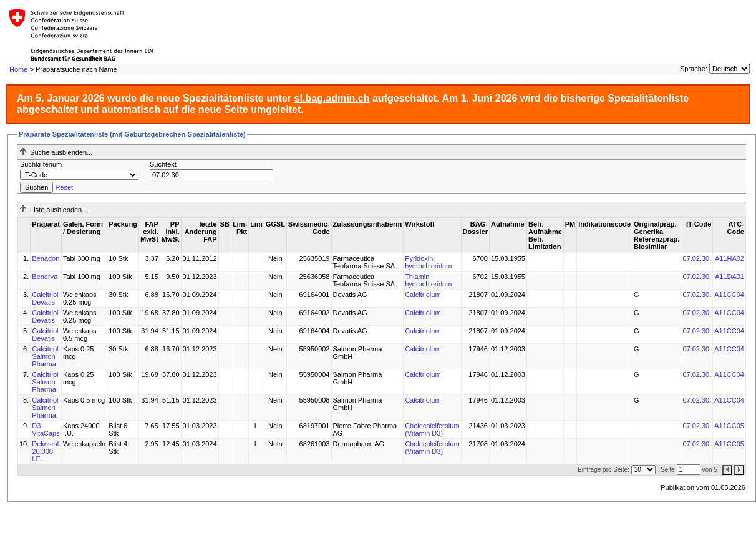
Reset (64, 187)
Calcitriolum (423, 295)
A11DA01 (729, 276)
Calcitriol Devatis (45, 298)
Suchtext (163, 164)
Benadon (46, 258)
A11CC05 (729, 426)
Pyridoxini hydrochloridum (428, 262)
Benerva (45, 276)
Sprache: (694, 69)
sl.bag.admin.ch (332, 98)
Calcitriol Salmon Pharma (45, 356)
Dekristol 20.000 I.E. (45, 451)
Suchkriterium (41, 164)
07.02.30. (697, 258)
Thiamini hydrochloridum (428, 280)
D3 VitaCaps (46, 429)
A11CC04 (729, 295)
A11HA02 (729, 258)
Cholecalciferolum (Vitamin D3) (432, 429)
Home (18, 69)
